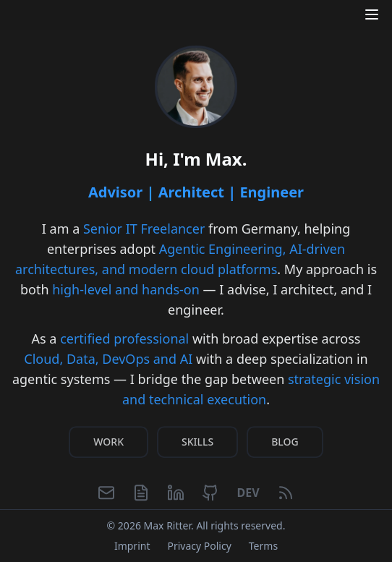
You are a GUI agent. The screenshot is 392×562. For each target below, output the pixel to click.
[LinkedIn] (176, 495)
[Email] (106, 495)
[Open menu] (372, 14)
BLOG (285, 444)
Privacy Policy (199, 546)
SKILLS (197, 444)
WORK (108, 444)
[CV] (141, 495)
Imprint (132, 546)
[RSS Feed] (286, 495)
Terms (263, 546)
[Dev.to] (248, 495)
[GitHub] (210, 495)
